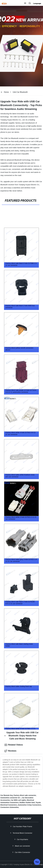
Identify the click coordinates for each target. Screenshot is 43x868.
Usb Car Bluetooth (20, 92)
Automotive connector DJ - (11, 798)
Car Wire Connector (24, 852)
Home (6, 92)
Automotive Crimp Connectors (29, 805)
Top (37, 861)
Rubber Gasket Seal (27, 802)
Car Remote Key (7, 795)
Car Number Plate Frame (24, 826)
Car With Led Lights (18, 800)
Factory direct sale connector (25, 795)
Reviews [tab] (10, 751)
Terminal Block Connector (23, 833)
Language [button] (37, 3)
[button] (25, 3)
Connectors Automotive (10, 807)
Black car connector (24, 846)
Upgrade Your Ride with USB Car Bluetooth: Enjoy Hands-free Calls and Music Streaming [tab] (21, 736)
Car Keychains (24, 839)
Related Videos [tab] (14, 745)
